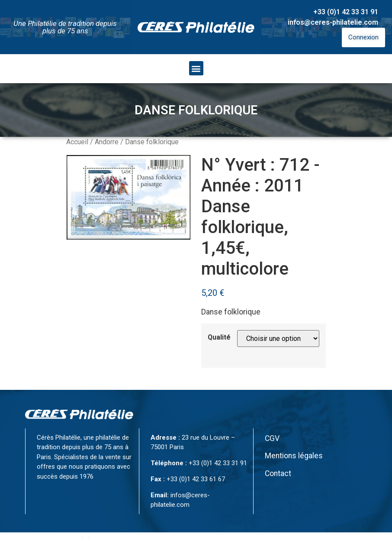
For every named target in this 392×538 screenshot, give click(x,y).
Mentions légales (294, 456)
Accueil (77, 142)
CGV (272, 438)
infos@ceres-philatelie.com (333, 22)
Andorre (107, 142)
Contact (278, 473)
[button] (196, 68)
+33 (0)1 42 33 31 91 (346, 12)
